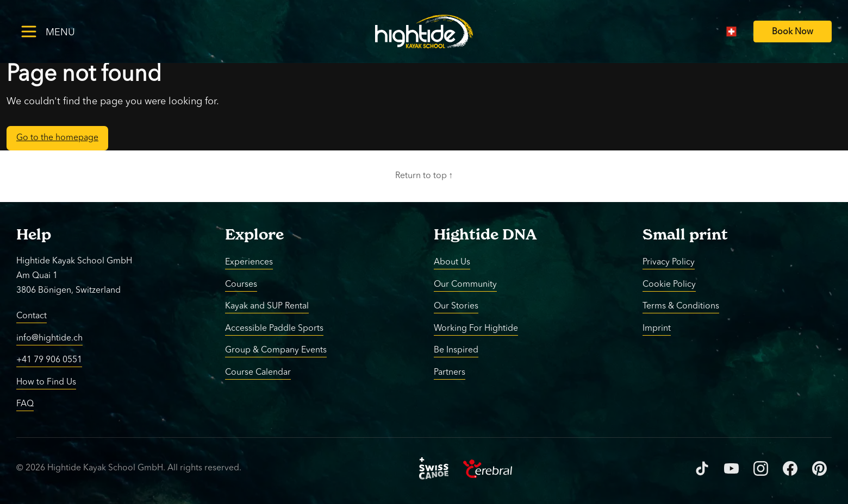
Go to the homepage (57, 138)
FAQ (25, 404)
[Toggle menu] (65, 31)
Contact (32, 316)
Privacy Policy (669, 262)
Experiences (249, 262)
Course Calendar (258, 372)
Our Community (465, 284)
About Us (452, 262)
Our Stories (456, 306)
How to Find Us (46, 382)
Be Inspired (456, 350)
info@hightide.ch (49, 338)
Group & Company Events (276, 350)
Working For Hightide (476, 328)
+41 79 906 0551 (49, 360)
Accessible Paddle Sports (274, 328)
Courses (241, 284)
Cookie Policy (669, 284)
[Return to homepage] (424, 31)
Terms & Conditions (681, 306)
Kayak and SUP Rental (267, 306)
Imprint (657, 328)
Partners (450, 372)
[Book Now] (793, 32)
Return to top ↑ (424, 176)
